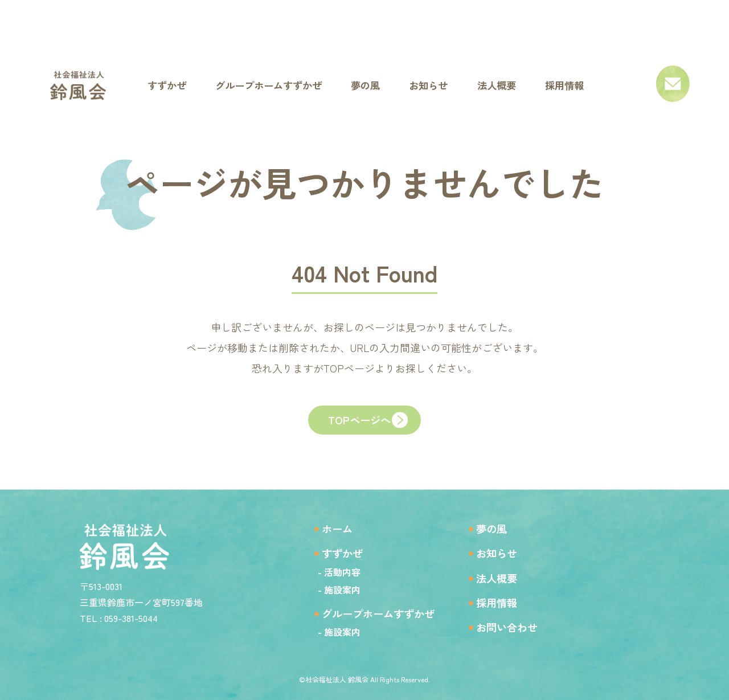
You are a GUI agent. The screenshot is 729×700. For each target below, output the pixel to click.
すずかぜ (335, 552)
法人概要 (502, 577)
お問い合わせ (514, 629)
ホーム (329, 526)
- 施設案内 (329, 588)
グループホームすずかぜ (375, 613)
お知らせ (502, 552)
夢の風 (497, 526)
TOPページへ (359, 423)
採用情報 (502, 603)
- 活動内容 (329, 571)
